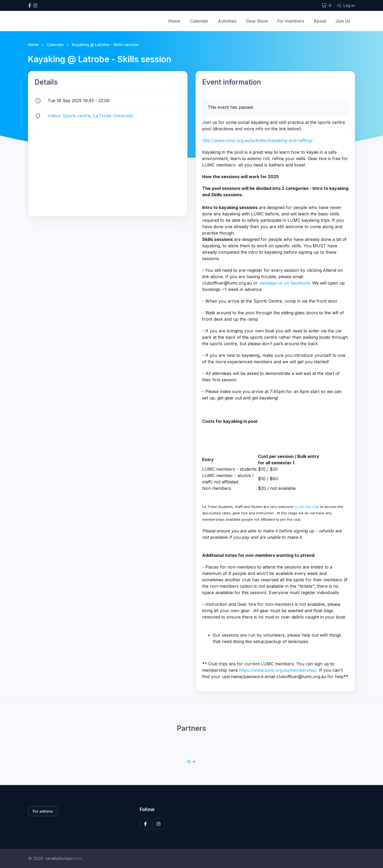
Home (174, 21)
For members (291, 21)
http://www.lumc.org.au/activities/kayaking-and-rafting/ (257, 140)
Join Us (343, 21)
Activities (227, 21)
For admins (43, 811)
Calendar (199, 21)
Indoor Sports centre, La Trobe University (90, 116)
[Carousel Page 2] (194, 762)
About (320, 21)
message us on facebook (284, 283)
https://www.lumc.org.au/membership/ (278, 670)
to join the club (306, 507)
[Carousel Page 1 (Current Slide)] (189, 762)
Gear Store (257, 21)
